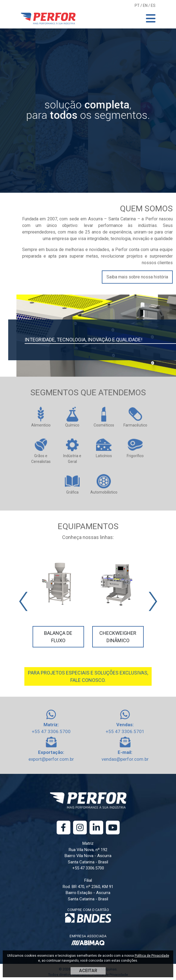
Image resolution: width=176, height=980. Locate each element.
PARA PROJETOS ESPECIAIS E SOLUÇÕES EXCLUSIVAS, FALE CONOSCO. (88, 676)
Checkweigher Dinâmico (118, 637)
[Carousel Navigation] (88, 601)
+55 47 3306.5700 (51, 731)
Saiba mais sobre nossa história (137, 277)
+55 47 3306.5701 (125, 731)
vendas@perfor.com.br (125, 759)
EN (145, 5)
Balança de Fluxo (58, 637)
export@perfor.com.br (51, 759)
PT (137, 5)
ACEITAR (88, 971)
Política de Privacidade (152, 956)
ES (153, 5)
